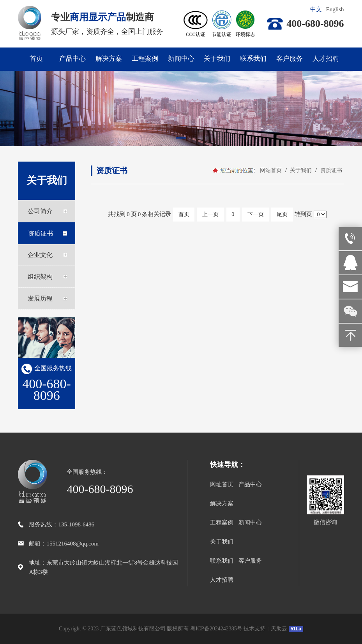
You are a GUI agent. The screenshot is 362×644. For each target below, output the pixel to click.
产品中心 (72, 59)
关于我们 (217, 59)
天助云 (279, 629)
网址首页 (222, 484)
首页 (36, 59)
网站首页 (271, 170)
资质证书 (330, 170)
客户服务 (290, 59)
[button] (181, 139)
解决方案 (109, 59)
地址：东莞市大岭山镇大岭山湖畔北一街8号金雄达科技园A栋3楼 (103, 567)
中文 (316, 9)
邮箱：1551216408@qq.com (64, 544)
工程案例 (145, 59)
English (335, 9)
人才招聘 (326, 59)
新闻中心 (181, 59)
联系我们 (253, 59)
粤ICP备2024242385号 (216, 629)
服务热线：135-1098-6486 (62, 524)
